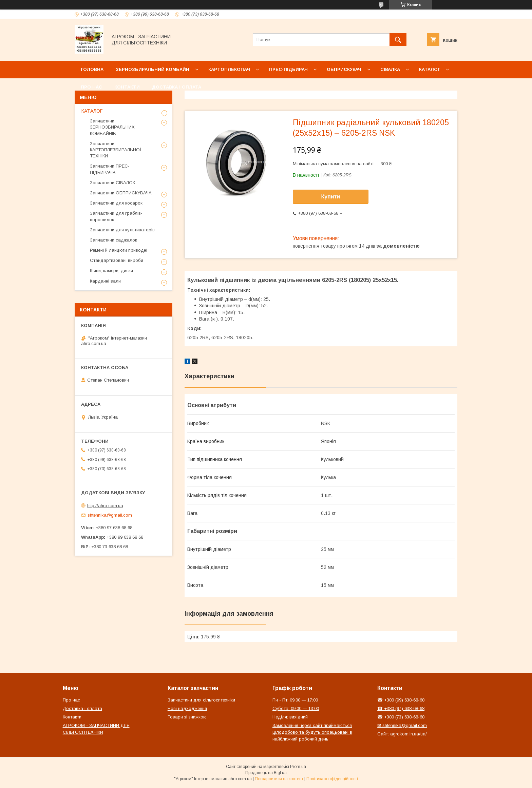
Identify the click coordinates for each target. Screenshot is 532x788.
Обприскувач (344, 69)
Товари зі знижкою (187, 717)
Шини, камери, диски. (112, 271)
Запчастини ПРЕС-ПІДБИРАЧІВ (110, 169)
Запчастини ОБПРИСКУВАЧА (121, 193)
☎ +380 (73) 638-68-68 (401, 717)
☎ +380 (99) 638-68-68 (401, 700)
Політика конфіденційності (332, 779)
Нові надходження (187, 708)
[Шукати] (398, 40)
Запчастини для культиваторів (122, 230)
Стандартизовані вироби (117, 260)
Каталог (430, 69)
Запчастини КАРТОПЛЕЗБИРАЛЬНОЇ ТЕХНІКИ (116, 150)
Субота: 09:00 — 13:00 (296, 708)
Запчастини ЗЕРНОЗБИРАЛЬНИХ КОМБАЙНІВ (112, 127)
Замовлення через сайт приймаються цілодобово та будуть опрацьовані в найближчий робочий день (312, 732)
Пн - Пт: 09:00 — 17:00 (295, 700)
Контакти (127, 87)
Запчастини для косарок (116, 203)
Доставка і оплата (177, 87)
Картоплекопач (229, 69)
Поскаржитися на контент (279, 779)
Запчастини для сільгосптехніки (201, 700)
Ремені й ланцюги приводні (119, 250)
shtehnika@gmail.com (110, 515)
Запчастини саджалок (113, 240)
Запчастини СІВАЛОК (112, 183)
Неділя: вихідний (290, 717)
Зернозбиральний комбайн (153, 69)
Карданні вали (105, 281)
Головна (92, 69)
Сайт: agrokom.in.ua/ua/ (402, 734)
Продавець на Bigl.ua (266, 773)
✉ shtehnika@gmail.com (402, 725)
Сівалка (390, 69)
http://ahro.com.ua (105, 505)
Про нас (91, 87)
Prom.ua (298, 767)
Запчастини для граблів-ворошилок (116, 216)
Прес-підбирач (288, 69)
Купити (331, 197)
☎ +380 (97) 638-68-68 (401, 708)
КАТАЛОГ (92, 111)
